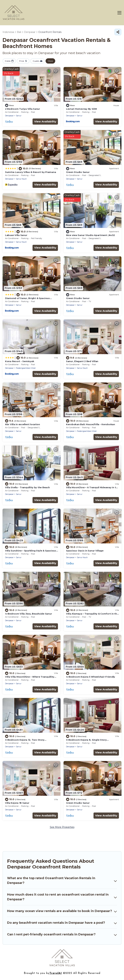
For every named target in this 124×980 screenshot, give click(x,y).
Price (22, 61)
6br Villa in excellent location (23, 424)
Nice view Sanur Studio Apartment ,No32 (90, 235)
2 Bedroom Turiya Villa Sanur (23, 109)
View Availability (45, 121)
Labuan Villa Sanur (16, 235)
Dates (8, 61)
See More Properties (62, 827)
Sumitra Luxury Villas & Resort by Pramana (30, 172)
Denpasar (9, 116)
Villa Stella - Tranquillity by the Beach (27, 487)
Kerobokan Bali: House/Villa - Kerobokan (91, 424)
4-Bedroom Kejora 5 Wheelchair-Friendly (91, 677)
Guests (36, 61)
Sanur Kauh (21, 179)
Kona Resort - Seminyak (20, 361)
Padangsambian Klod (26, 368)
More (50, 61)
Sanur (19, 116)
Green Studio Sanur (78, 172)
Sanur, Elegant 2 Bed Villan (82, 361)
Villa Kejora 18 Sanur (17, 803)
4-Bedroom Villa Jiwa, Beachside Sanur (28, 614)
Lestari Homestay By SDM (81, 109)
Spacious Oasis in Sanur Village (85, 551)
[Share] (118, 32)
